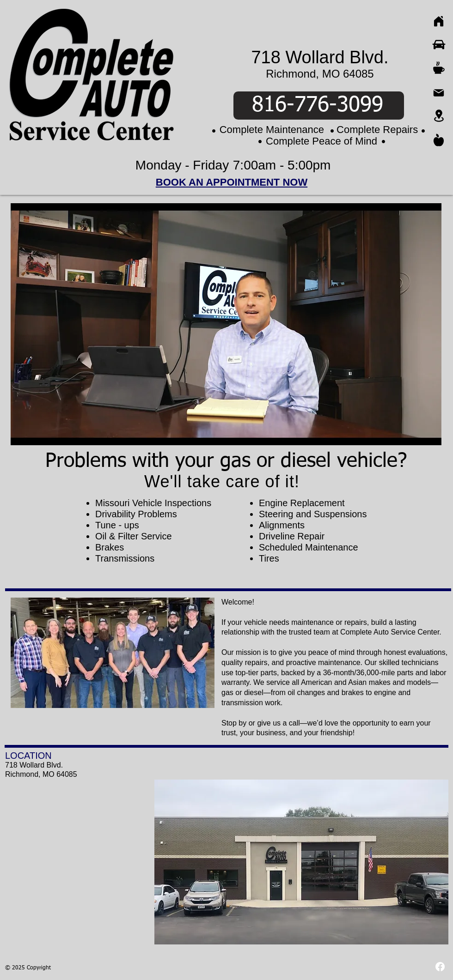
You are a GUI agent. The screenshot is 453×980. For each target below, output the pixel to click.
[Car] (439, 44)
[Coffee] (439, 67)
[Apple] (439, 140)
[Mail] (439, 93)
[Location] (439, 115)
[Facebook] (440, 967)
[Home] (439, 21)
